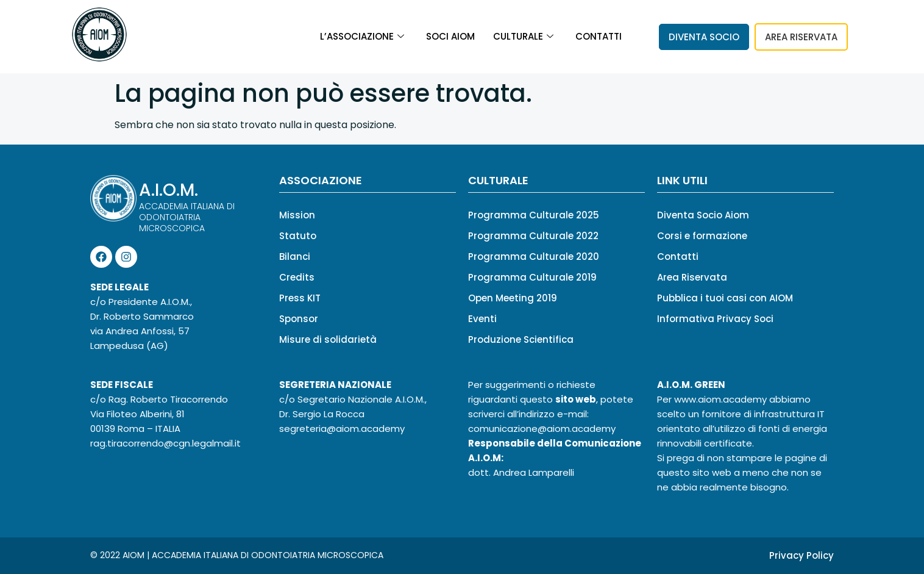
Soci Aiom (450, 36)
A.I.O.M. (169, 190)
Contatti (599, 36)
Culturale (523, 37)
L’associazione (362, 37)
